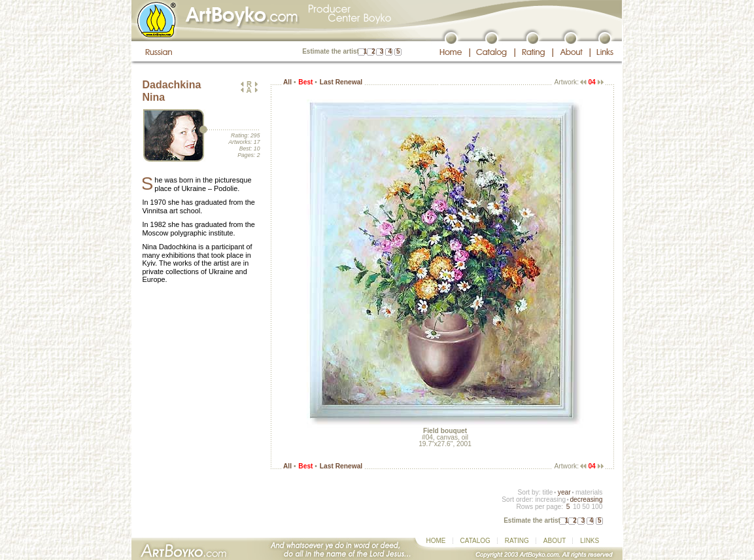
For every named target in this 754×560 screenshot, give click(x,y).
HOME (436, 541)
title (548, 492)
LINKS (590, 541)
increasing (550, 499)
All (287, 82)
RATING (517, 541)
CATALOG (475, 541)
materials (589, 492)
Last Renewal (341, 82)
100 (597, 507)
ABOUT (555, 541)
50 (586, 507)
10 (576, 507)
